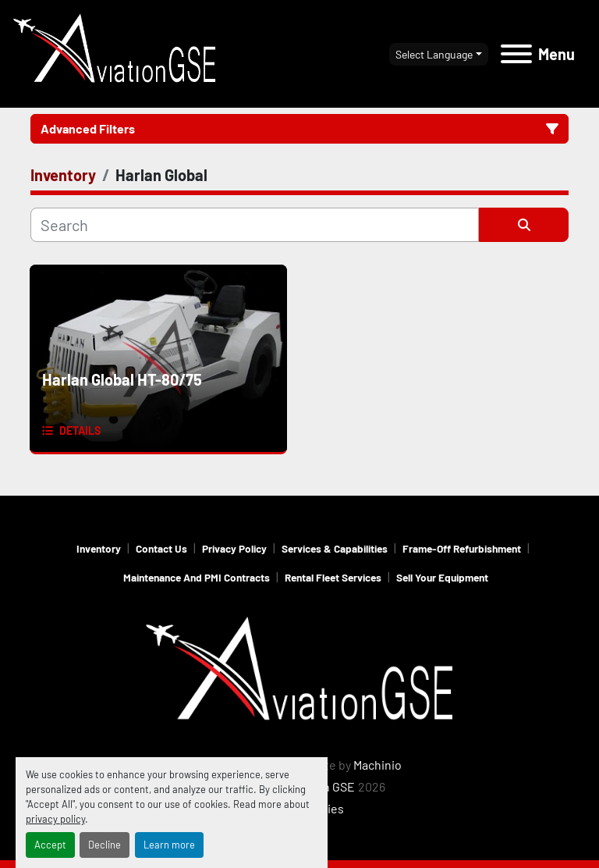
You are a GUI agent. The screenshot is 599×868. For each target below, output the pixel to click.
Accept (50, 845)
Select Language (434, 54)
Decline (105, 845)
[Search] (255, 225)
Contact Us (161, 548)
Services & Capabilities (335, 548)
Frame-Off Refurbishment (462, 548)
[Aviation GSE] (299, 672)
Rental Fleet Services (333, 577)
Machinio (377, 765)
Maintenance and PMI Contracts (197, 577)
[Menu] (516, 54)
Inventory (99, 548)
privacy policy (55, 819)
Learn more (169, 845)
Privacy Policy (234, 548)
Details (80, 430)
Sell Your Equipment (442, 577)
